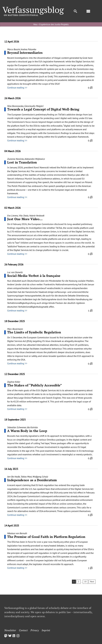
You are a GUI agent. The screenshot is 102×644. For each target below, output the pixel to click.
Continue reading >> (17, 88)
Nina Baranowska (15, 106)
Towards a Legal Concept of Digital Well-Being (44, 109)
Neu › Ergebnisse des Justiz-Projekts (51, 24)
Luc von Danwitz (15, 272)
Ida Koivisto (32, 427)
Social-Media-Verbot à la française (34, 276)
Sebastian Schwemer (17, 427)
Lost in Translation (22, 162)
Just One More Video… (25, 219)
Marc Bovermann (15, 329)
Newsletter (10, 630)
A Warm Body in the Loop (27, 431)
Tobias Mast (26, 477)
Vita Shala (24, 216)
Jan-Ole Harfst (14, 477)
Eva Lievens (13, 216)
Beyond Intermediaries (25, 53)
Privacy (35, 630)
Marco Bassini (14, 49)
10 (85, 582)
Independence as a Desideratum (32, 480)
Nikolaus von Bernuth (17, 533)
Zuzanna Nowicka (15, 159)
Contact (23, 630)
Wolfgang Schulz (40, 477)
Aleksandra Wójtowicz (35, 159)
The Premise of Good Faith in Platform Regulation (46, 537)
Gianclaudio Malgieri (34, 106)
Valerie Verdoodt (37, 216)
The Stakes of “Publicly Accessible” (35, 385)
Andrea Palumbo (29, 49)
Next (92, 582)
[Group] (33, 8)
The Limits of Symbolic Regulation (34, 332)
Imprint (46, 630)
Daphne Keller (14, 382)
